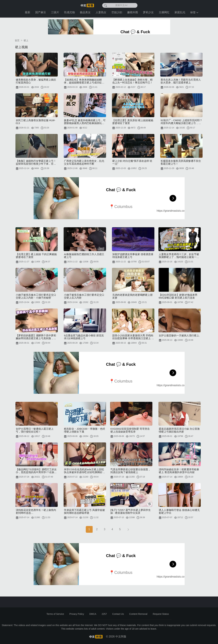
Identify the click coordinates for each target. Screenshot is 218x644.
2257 (104, 614)
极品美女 (85, 12)
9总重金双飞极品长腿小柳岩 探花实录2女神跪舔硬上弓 (84, 337)
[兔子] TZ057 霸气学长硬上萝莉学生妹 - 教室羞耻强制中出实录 (131, 511)
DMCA (93, 614)
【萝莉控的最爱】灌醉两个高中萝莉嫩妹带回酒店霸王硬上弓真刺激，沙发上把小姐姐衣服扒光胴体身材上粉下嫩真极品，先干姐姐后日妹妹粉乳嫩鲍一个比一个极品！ (36, 337)
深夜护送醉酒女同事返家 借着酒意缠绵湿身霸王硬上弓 (133, 256)
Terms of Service (55, 614)
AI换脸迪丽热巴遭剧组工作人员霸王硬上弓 (84, 256)
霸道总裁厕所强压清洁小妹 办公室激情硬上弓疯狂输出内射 (179, 430)
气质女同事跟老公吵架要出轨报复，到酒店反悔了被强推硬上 (131, 471)
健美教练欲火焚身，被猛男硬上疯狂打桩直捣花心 (36, 81)
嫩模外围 (133, 12)
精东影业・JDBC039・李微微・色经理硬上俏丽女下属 (84, 430)
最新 (28, 12)
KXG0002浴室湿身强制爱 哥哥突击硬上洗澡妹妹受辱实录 (130, 430)
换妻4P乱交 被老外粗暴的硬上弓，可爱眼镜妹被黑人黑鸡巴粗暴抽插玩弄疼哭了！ (85, 122)
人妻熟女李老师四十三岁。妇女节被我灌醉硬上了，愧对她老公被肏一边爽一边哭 (179, 256)
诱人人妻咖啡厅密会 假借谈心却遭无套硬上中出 (179, 511)
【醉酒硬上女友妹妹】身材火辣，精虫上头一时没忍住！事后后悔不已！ (132, 81)
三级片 (55, 12)
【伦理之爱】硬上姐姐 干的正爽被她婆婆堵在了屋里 (36, 256)
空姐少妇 (117, 12)
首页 (17, 40)
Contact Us (118, 614)
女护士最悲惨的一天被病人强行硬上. (179, 335)
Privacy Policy (77, 614)
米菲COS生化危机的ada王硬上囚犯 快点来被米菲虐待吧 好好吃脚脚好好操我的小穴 (84, 471)
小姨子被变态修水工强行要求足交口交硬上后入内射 (84, 296)
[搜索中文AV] (120, 5)
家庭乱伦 (180, 12)
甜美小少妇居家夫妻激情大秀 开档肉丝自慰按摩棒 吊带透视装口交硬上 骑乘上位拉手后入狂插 (133, 337)
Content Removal (138, 614)
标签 (194, 12)
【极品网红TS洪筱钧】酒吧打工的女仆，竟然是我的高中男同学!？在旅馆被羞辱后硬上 (36, 471)
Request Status (161, 614)
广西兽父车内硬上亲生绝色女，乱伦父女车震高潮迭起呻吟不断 (84, 162)
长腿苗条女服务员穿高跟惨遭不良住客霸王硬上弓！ (181, 162)
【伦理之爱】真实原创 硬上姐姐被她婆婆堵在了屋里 (133, 122)
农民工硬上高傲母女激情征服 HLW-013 (36, 122)
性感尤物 (69, 12)
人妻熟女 (101, 12)
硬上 (26, 40)
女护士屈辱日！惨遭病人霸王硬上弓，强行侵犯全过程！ (35, 430)
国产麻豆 (41, 12)
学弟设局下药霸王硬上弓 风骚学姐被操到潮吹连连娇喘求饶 (84, 511)
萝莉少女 (148, 12)
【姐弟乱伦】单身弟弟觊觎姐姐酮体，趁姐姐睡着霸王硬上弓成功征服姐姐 (84, 81)
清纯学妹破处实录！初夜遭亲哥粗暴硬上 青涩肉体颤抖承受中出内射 (179, 471)
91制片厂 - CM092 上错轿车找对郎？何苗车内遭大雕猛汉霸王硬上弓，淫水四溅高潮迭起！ (181, 122)
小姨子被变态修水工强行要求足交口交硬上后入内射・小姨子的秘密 (36, 296)
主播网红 (164, 12)
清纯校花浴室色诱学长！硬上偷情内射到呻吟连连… (36, 511)
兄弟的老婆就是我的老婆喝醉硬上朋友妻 (132, 296)
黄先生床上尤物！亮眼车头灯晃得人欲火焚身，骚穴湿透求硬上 (181, 81)
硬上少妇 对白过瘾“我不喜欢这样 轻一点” (132, 162)
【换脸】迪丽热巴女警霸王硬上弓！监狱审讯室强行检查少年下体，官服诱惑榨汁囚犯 (36, 162)
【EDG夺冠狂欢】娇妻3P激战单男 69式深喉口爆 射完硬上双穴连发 (178, 296)
